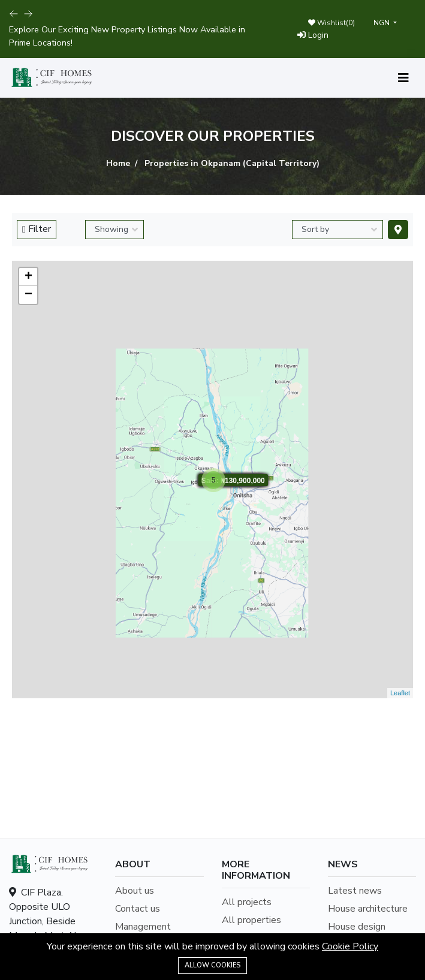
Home (118, 163)
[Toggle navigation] (403, 78)
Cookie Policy (350, 946)
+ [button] (28, 277)
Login (313, 35)
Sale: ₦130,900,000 (233, 481)
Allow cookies (212, 965)
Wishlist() (331, 23)
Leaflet (400, 693)
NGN (382, 23)
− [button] (28, 295)
